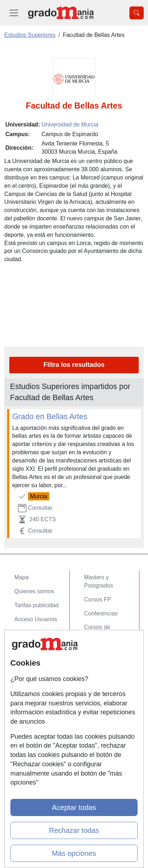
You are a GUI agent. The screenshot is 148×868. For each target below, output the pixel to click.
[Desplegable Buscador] (137, 13)
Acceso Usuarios (36, 619)
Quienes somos (34, 591)
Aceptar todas (74, 807)
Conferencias (101, 613)
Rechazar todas (74, 830)
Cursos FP (98, 600)
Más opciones (74, 853)
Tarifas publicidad (36, 605)
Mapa (21, 577)
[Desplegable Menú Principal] (14, 13)
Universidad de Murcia (70, 124)
